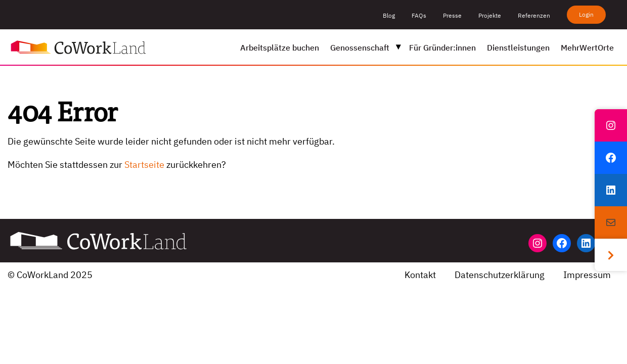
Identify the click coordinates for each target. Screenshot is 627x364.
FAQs (419, 15)
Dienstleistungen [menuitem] (518, 48)
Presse (452, 15)
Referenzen (534, 15)
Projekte (490, 15)
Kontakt (420, 275)
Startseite (144, 165)
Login (586, 14)
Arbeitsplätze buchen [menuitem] (280, 48)
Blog (389, 15)
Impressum (587, 275)
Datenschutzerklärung (500, 275)
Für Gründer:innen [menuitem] (442, 48)
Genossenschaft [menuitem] (360, 48)
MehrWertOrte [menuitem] (587, 48)
